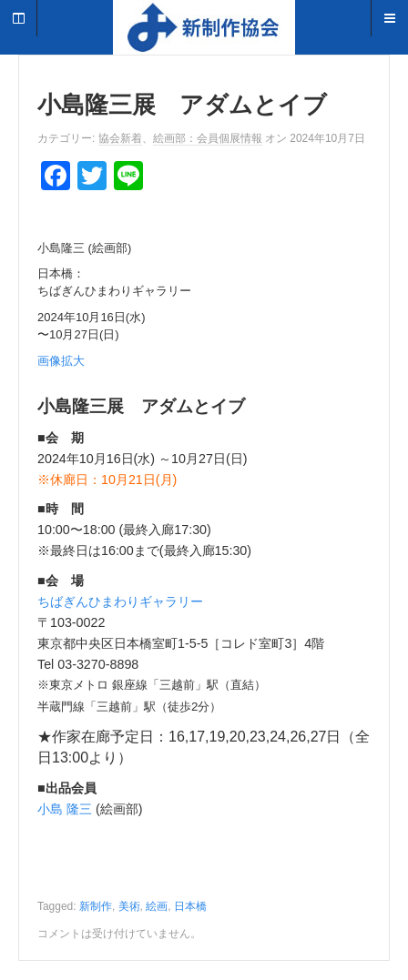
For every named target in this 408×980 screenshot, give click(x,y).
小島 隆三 (65, 809)
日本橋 (190, 906)
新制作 (96, 906)
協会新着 (120, 138)
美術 (129, 906)
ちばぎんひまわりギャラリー (120, 601)
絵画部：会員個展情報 (208, 138)
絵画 (157, 906)
